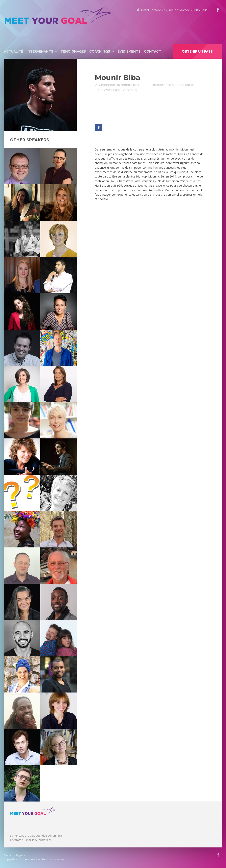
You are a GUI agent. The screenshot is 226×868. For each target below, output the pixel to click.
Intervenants (40, 51)
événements (129, 51)
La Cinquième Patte (28, 859)
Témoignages (73, 51)
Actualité (14, 51)
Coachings (100, 51)
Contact (153, 51)
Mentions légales (15, 855)
